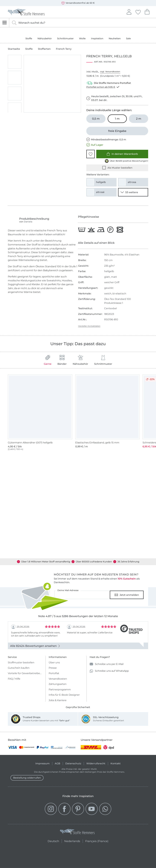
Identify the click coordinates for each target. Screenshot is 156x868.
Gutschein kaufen (19, 668)
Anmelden (129, 12)
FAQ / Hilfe (14, 679)
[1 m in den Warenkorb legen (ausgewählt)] (117, 119)
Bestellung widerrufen (27, 778)
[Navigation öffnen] (5, 23)
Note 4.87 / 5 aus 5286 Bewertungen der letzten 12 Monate (78, 616)
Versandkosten (58, 679)
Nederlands (72, 841)
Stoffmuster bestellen (21, 663)
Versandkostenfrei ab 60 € (78, 3)
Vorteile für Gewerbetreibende (25, 673)
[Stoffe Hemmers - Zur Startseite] (77, 832)
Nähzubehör (45, 38)
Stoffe (29, 38)
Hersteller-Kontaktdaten (89, 326)
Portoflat (54, 673)
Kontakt (116, 763)
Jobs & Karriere (58, 700)
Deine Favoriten (138, 12)
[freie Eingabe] (117, 131)
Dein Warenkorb (147, 11)
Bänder (62, 360)
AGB (57, 763)
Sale (128, 38)
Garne (48, 360)
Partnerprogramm (60, 690)
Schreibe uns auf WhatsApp (109, 671)
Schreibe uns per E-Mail (107, 664)
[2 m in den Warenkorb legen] (139, 119)
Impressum (42, 763)
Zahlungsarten (58, 684)
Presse (53, 668)
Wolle (82, 38)
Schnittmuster (65, 38)
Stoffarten (44, 49)
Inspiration (97, 38)
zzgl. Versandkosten (110, 72)
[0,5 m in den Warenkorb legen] (96, 119)
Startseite (14, 49)
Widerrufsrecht (96, 763)
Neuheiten (115, 38)
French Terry (64, 49)
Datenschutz (73, 763)
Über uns (54, 663)
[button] (91, 154)
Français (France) (97, 841)
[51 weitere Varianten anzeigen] (133, 192)
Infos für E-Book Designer (64, 695)
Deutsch (53, 841)
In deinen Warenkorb (122, 154)
